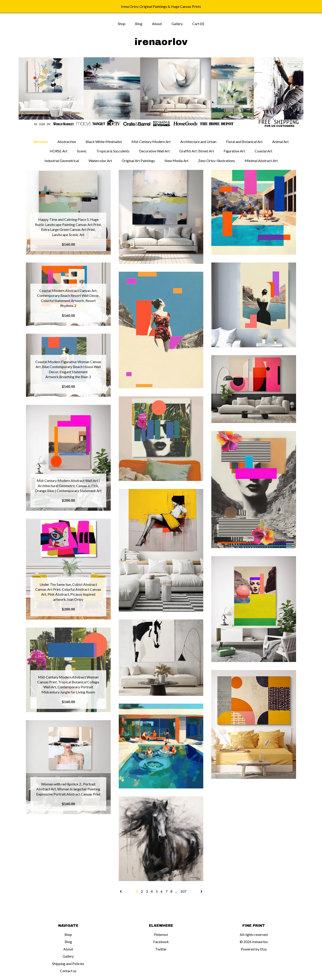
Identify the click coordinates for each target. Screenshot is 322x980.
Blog (139, 24)
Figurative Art (234, 151)
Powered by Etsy (254, 949)
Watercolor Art (100, 161)
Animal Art (280, 142)
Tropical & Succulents (113, 151)
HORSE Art (58, 151)
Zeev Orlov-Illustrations (217, 161)
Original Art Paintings (138, 161)
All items (41, 142)
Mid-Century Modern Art (151, 142)
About (157, 24)
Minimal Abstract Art (261, 161)
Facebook (161, 942)
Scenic (82, 151)
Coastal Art (264, 151)
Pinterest (161, 934)
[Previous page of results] (121, 891)
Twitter (161, 949)
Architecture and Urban (198, 142)
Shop (122, 24)
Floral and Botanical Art (244, 142)
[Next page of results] (201, 891)
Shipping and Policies (68, 964)
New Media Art (177, 161)
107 (183, 891)
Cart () (198, 24)
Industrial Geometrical (62, 161)
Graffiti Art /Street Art (197, 151)
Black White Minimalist (104, 142)
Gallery (177, 24)
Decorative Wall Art (154, 151)
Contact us (68, 971)
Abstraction (67, 142)
